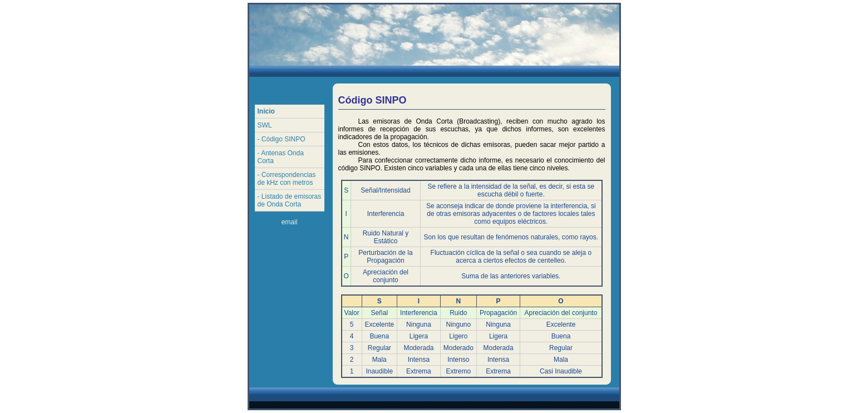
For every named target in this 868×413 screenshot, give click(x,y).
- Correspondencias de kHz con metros (287, 179)
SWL (265, 125)
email (290, 222)
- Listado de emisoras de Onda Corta (290, 200)
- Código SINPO (282, 139)
